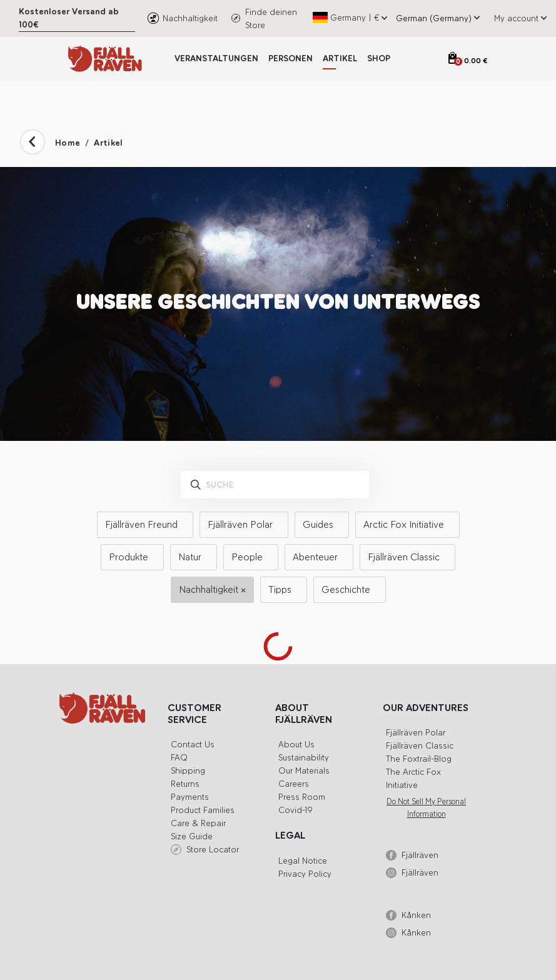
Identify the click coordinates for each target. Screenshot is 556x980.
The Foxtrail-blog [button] (419, 759)
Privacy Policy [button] (305, 874)
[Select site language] (431, 18)
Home (68, 143)
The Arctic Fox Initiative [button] (413, 779)
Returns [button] (185, 784)
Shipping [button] (188, 771)
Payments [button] (190, 797)
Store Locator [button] (213, 850)
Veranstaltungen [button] (216, 58)
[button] (518, 18)
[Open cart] (468, 61)
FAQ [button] (179, 758)
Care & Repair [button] (198, 823)
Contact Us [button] (193, 745)
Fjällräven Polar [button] (416, 733)
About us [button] (296, 745)
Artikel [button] (340, 58)
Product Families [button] (203, 810)
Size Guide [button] (192, 836)
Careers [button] (294, 784)
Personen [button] (291, 58)
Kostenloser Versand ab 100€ (69, 18)
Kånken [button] (416, 915)
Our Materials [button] (304, 771)
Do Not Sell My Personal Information (426, 808)
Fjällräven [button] (420, 855)
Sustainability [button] (304, 758)
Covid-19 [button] (296, 810)
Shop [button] (379, 58)
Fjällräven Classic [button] (420, 746)
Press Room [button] (302, 797)
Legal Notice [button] (303, 861)
